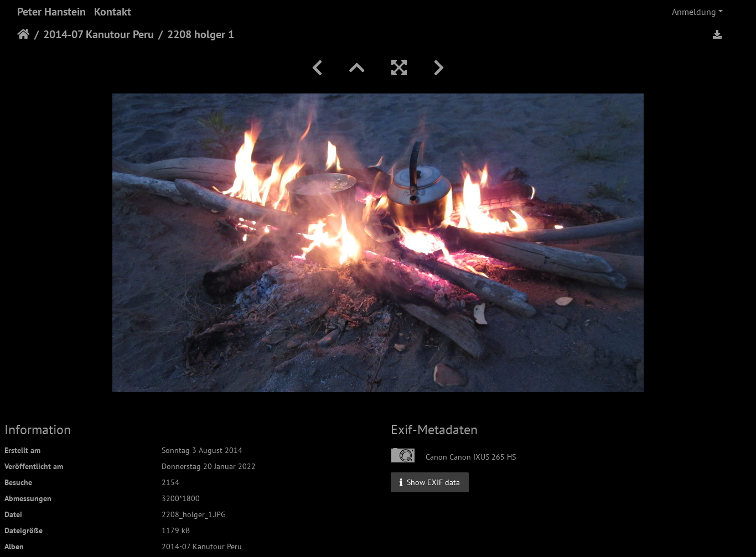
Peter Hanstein (51, 12)
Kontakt (113, 12)
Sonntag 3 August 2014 (202, 450)
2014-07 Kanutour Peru (99, 34)
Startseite (24, 34)
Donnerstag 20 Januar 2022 (209, 466)
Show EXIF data (430, 482)
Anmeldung (694, 12)
